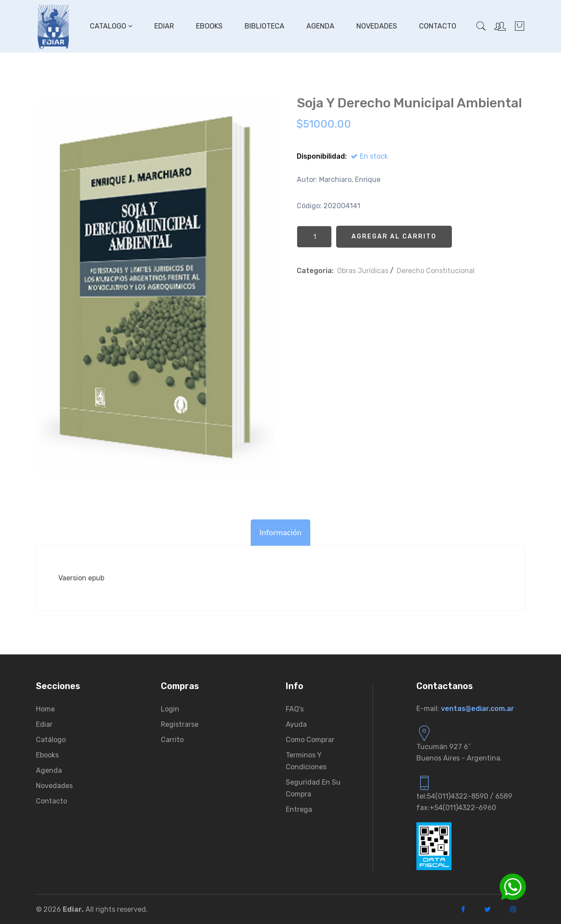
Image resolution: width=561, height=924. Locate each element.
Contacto (438, 26)
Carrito (172, 740)
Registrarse (180, 724)
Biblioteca (265, 26)
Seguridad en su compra (313, 788)
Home (45, 709)
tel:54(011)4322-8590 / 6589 (464, 796)
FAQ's (295, 709)
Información (280, 533)
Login (170, 709)
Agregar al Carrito (394, 236)
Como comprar (310, 740)
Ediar (164, 26)
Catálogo (51, 740)
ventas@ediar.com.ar (478, 709)
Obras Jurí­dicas (363, 271)
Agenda (320, 26)
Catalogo (111, 26)
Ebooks (209, 26)
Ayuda (296, 724)
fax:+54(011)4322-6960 (456, 808)
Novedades (377, 26)
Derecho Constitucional (436, 271)
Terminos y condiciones (306, 761)
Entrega (299, 809)
